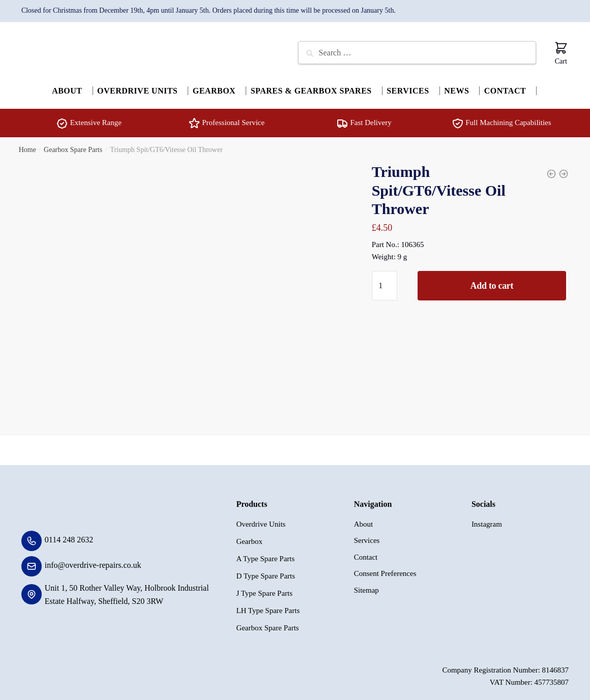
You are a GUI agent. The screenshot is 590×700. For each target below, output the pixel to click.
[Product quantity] (385, 281)
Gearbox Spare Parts (73, 145)
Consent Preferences (385, 569)
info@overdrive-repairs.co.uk (93, 560)
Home (27, 145)
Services (367, 536)
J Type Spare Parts (264, 588)
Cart (561, 53)
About (364, 519)
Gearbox (249, 536)
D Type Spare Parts (265, 571)
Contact (366, 552)
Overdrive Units (261, 519)
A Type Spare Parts (265, 554)
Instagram (487, 519)
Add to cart (492, 281)
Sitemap (366, 585)
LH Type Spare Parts (268, 605)
